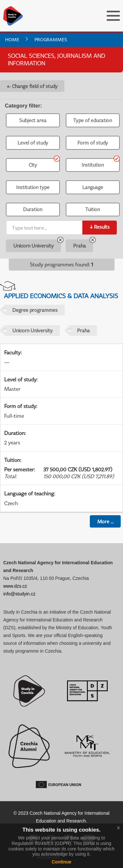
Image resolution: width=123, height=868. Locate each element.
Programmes (51, 39)
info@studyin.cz (19, 594)
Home (12, 39)
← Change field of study (32, 86)
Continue (62, 862)
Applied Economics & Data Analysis (61, 296)
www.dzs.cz (15, 586)
